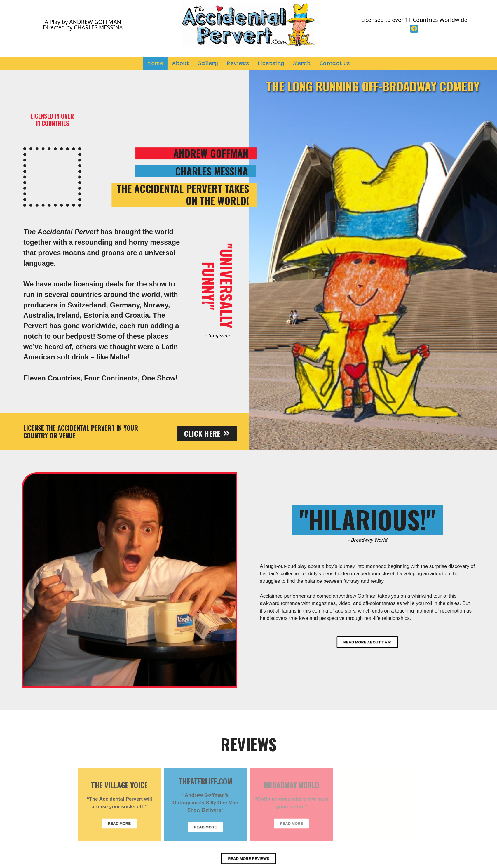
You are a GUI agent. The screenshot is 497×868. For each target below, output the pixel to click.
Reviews (238, 63)
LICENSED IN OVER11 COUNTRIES (52, 120)
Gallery (208, 63)
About (181, 63)
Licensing (271, 63)
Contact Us (335, 63)
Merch (302, 63)
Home (155, 63)
